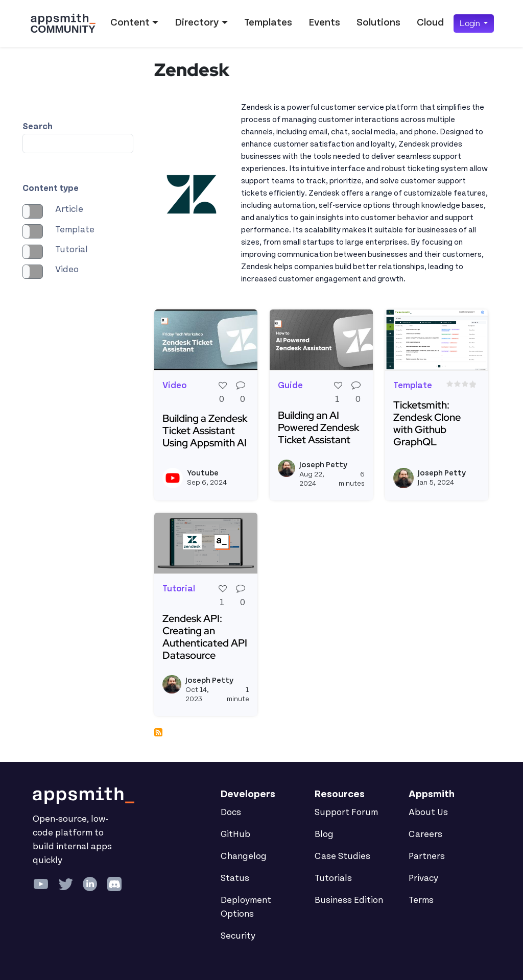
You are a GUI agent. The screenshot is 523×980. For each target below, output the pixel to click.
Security (238, 936)
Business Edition (349, 900)
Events (324, 22)
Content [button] (130, 22)
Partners (427, 856)
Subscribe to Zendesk (158, 732)
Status (235, 878)
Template (75, 230)
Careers (425, 834)
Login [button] (471, 23)
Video (67, 270)
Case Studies (342, 856)
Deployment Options (246, 907)
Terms (421, 900)
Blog (324, 834)
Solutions (378, 22)
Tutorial (72, 250)
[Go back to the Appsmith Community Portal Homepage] (63, 23)
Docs (231, 812)
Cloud (430, 22)
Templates (268, 22)
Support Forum (346, 812)
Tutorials (333, 878)
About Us (428, 812)
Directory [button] (197, 22)
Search (38, 127)
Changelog (244, 856)
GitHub (235, 834)
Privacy (423, 878)
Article (69, 209)
